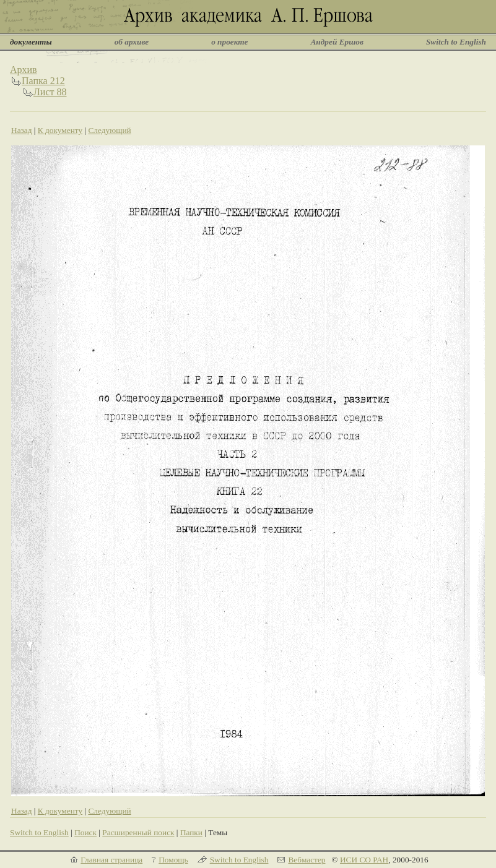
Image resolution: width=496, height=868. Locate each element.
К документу (60, 130)
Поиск (85, 832)
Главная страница (111, 860)
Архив (24, 70)
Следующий (109, 130)
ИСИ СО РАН (364, 860)
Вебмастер (307, 860)
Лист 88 (50, 92)
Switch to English (456, 42)
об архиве (132, 42)
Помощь (173, 860)
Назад (22, 130)
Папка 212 (43, 81)
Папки (191, 832)
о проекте (229, 42)
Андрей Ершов (337, 42)
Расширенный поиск (138, 832)
